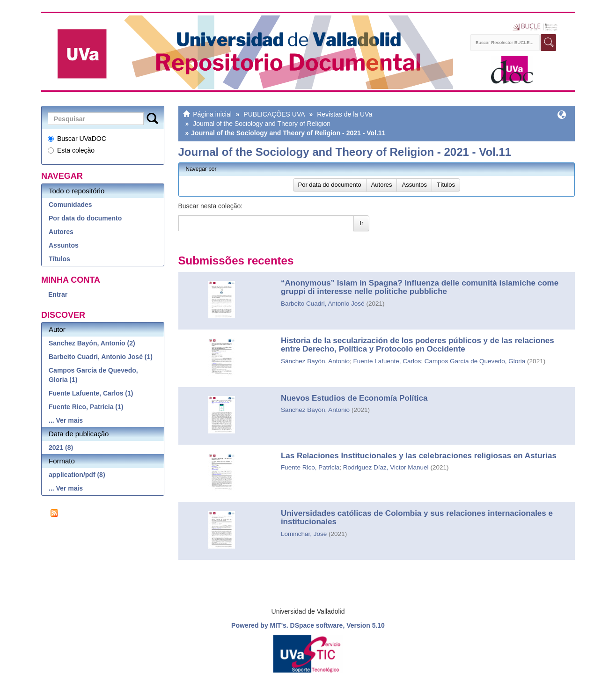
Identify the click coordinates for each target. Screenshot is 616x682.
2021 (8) (61, 447)
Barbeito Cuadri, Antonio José (323, 304)
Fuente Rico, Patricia (310, 467)
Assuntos (64, 245)
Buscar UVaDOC (77, 139)
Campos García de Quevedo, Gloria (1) (93, 375)
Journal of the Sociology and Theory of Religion (262, 124)
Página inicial (212, 114)
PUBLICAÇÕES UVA (274, 114)
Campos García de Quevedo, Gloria (475, 361)
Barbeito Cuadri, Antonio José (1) (101, 357)
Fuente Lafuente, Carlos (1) (91, 393)
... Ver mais (66, 420)
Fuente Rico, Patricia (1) (86, 407)
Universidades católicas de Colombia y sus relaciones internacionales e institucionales (417, 518)
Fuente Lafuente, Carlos (387, 361)
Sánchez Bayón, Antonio (315, 361)
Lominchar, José (304, 534)
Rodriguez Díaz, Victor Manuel (386, 467)
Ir (361, 223)
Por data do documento (85, 218)
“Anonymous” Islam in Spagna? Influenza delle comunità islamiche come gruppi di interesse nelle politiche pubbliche (420, 287)
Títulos (59, 259)
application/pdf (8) (77, 475)
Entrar (58, 294)
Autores (61, 232)
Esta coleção (71, 150)
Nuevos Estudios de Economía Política (354, 398)
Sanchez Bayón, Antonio (315, 410)
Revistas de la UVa (345, 114)
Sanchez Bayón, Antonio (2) (92, 343)
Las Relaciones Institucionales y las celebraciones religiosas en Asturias (419, 456)
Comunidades (70, 205)
